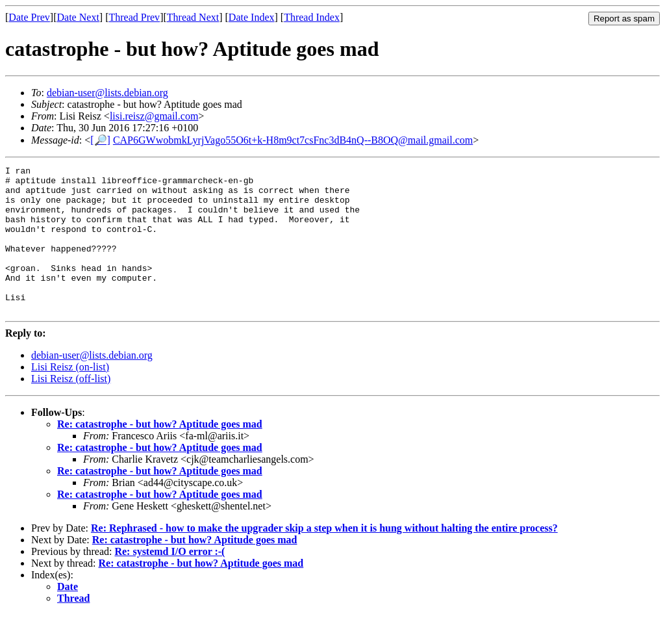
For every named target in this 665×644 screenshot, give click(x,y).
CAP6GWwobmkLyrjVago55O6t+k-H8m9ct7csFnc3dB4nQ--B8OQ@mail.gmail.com (293, 140)
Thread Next (193, 17)
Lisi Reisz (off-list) (71, 408)
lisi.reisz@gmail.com (154, 116)
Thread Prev (134, 17)
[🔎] (100, 140)
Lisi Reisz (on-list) (70, 396)
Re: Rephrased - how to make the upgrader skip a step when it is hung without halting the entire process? (324, 557)
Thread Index (312, 17)
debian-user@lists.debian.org (107, 93)
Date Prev (29, 17)
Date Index (252, 17)
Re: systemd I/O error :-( (169, 581)
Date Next (78, 17)
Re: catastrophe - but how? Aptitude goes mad (160, 453)
